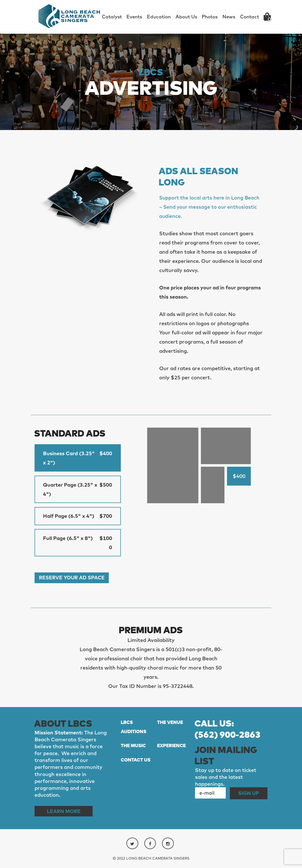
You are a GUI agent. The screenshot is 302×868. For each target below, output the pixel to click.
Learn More (65, 813)
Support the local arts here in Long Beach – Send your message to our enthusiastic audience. (210, 207)
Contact (250, 17)
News (229, 17)
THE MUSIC (133, 748)
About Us (186, 17)
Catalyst (112, 17)
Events (134, 17)
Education (159, 17)
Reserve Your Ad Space (73, 579)
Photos (210, 17)
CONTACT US (136, 762)
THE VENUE (170, 724)
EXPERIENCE (171, 748)
